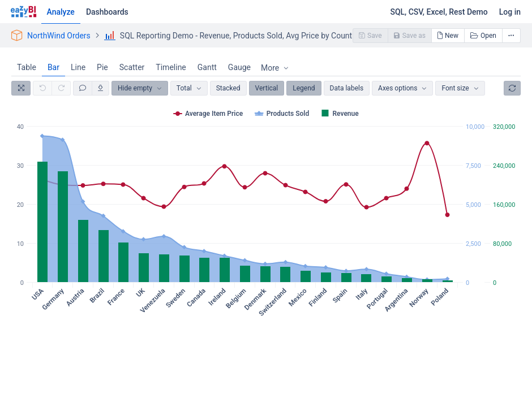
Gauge (239, 67)
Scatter (132, 67)
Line (78, 67)
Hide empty (135, 88)
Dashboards (107, 12)
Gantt (207, 67)
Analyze (61, 12)
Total (184, 88)
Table (27, 67)
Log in (510, 12)
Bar (53, 67)
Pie (102, 67)
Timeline (171, 67)
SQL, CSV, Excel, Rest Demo (439, 12)
